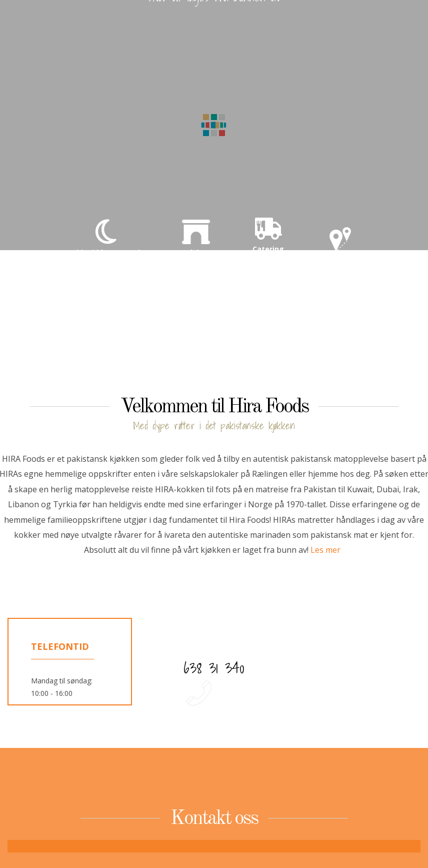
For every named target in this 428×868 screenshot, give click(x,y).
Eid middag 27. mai (106, 237)
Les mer (325, 550)
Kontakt (341, 247)
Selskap (196, 237)
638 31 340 (214, 668)
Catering (268, 233)
